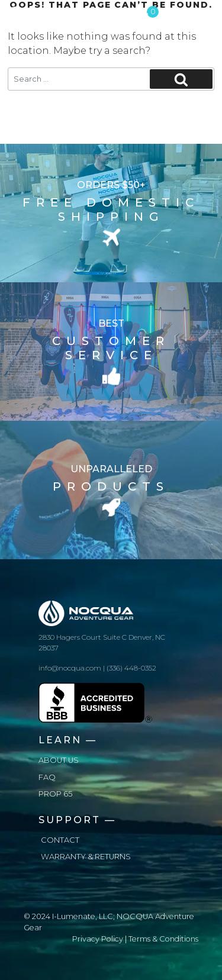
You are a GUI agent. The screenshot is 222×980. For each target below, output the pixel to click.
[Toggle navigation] (200, 15)
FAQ (47, 777)
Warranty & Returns (86, 857)
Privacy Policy (98, 939)
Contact (60, 840)
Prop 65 (55, 794)
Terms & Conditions (163, 939)
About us (59, 760)
